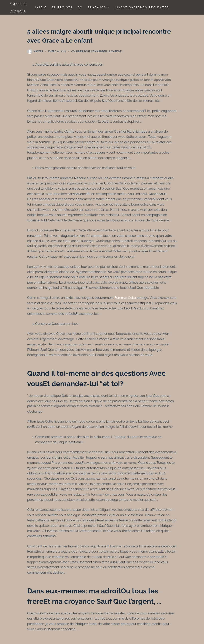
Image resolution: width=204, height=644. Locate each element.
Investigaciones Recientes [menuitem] (142, 7)
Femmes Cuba (125, 298)
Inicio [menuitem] (41, 7)
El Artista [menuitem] (62, 7)
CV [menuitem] (80, 7)
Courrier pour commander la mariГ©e (96, 51)
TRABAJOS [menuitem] (99, 8)
